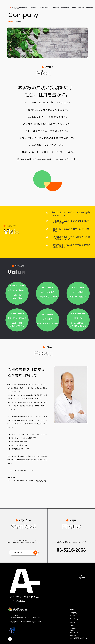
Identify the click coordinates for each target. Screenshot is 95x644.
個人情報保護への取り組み (79, 638)
